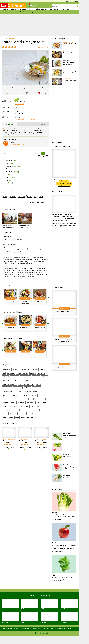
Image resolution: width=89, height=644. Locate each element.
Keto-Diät (40, 301)
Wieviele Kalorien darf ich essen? (25, 119)
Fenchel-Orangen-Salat (69, 44)
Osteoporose (27, 395)
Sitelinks (16, 629)
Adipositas (45, 377)
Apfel (10, 180)
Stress (37, 399)
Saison (38, 403)
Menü (29, 414)
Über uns (5, 629)
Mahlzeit (42, 410)
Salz (9, 175)
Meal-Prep (40, 354)
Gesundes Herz (18, 388)
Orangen (6, 129)
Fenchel (22, 130)
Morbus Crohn (7, 395)
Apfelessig (16, 172)
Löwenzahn (67, 454)
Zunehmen (6, 403)
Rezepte (14, 9)
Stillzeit (31, 399)
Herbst (20, 406)
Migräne (36, 392)
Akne (4, 381)
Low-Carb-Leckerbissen (64, 312)
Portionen (43, 157)
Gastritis (38, 384)
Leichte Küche (15, 377)
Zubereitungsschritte (9, 244)
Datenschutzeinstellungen (47, 629)
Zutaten (5, 154)
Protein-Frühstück (40, 328)
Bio (4, 373)
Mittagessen (12, 414)
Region (13, 403)
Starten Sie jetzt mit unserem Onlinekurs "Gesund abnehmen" (64, 206)
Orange (30, 196)
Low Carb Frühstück (11, 301)
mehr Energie (27, 392)
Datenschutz (36, 629)
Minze (10, 183)
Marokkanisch (30, 403)
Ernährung (16, 369)
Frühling (5, 9)
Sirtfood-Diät (11, 373)
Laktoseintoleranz (7, 392)
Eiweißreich (11, 328)
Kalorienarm (41, 373)
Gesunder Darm (7, 388)
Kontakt (21, 629)
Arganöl (11, 169)
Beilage (17, 417)
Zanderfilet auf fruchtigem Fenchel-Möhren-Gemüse (69, 62)
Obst (21, 410)
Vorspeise (35, 414)
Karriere (10, 629)
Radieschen (67, 444)
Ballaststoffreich (26, 369)
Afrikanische (20, 403)
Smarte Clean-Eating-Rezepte (64, 339)
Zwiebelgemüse (7, 410)
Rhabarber (66, 465)
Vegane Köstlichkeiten (64, 367)
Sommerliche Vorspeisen (9, 406)
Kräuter (16, 410)
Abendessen (21, 414)
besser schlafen (19, 381)
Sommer (44, 403)
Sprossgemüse (35, 406)
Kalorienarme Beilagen (28, 417)
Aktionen (66, 9)
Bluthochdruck (30, 381)
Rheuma (35, 395)
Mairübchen (67, 475)
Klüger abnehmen (41, 9)
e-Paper (74, 179)
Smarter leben (55, 9)
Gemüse (27, 406)
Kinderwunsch (36, 388)
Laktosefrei (6, 377)
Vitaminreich (36, 377)
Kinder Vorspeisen (8, 417)
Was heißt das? (19, 104)
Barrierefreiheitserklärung (61, 629)
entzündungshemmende (9, 384)
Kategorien (6, 630)
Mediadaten (72, 629)
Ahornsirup (17, 166)
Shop (74, 9)
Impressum (29, 629)
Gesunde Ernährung (26, 9)
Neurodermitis (17, 395)
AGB (25, 629)
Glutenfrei (33, 373)
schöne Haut (23, 399)
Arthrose (10, 381)
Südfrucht (35, 410)
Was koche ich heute (11, 354)
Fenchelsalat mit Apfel (69, 53)
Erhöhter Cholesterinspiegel (26, 384)
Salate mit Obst (7, 369)
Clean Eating (44, 369)
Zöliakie (43, 399)
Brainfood (35, 369)
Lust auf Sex (18, 392)
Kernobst (27, 410)
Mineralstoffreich (26, 377)
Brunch (5, 414)
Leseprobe (55, 179)
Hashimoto (27, 388)
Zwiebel (13, 177)
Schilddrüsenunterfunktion (10, 399)
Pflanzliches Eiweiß (25, 328)
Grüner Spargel (68, 434)
